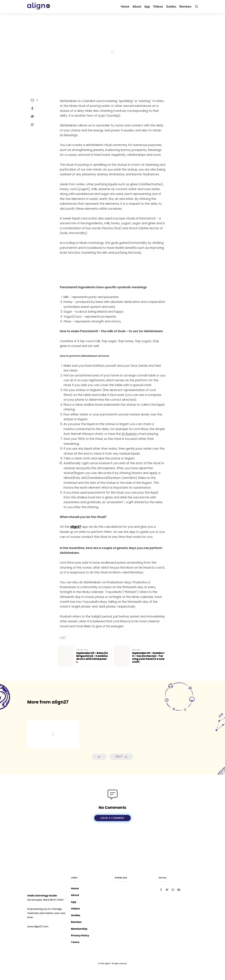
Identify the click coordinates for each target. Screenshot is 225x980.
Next (121, 780)
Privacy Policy (80, 936)
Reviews (185, 7)
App (147, 7)
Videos (158, 7)
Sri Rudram (140, 447)
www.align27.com (38, 925)
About (137, 7)
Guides (171, 7)
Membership (79, 929)
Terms (75, 942)
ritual (63, 661)
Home (125, 7)
